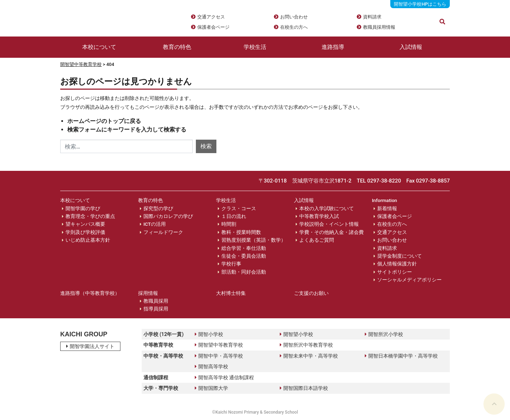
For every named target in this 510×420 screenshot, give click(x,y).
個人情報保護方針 (397, 264)
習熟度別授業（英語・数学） (254, 240)
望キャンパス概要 (85, 224)
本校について (99, 47)
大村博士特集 (231, 293)
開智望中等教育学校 (81, 64)
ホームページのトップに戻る (104, 121)
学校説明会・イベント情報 (329, 224)
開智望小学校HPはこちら (420, 4)
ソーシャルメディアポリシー (409, 280)
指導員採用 (156, 309)
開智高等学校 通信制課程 (224, 377)
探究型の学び (158, 208)
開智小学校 (209, 334)
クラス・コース (239, 208)
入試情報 (411, 47)
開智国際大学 (211, 388)
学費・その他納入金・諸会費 (331, 232)
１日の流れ (234, 216)
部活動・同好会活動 (244, 272)
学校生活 (255, 47)
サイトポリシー (395, 272)
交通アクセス (211, 17)
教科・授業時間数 (241, 232)
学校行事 (231, 264)
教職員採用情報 (379, 27)
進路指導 (333, 47)
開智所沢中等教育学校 (306, 345)
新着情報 (387, 208)
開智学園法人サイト (90, 346)
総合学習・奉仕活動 (244, 248)
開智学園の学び (83, 208)
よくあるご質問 (317, 240)
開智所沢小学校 (384, 334)
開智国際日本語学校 (304, 388)
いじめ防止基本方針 (88, 240)
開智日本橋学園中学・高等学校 (401, 356)
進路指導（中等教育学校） (90, 293)
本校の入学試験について (327, 208)
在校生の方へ (294, 27)
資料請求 (372, 17)
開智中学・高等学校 (219, 356)
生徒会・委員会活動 (244, 256)
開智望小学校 (296, 334)
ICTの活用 (155, 224)
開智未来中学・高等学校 (309, 356)
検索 (206, 146)
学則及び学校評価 (85, 232)
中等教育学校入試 (319, 216)
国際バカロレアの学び (168, 216)
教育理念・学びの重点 (90, 216)
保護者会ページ (213, 27)
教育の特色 (177, 47)
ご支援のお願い (311, 293)
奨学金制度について (399, 256)
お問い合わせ (294, 17)
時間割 (229, 224)
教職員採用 (156, 301)
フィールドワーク (163, 232)
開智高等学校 (211, 366)
